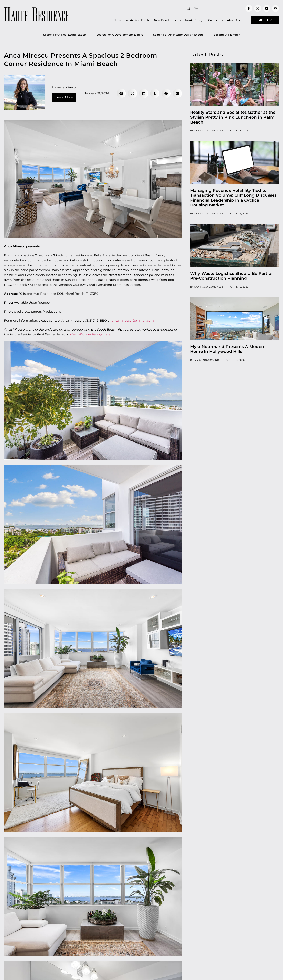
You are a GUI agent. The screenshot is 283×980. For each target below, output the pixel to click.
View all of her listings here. (90, 335)
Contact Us (209, 21)
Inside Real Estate (131, 21)
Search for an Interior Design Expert (178, 36)
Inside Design (188, 21)
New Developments (161, 21)
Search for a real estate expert (65, 36)
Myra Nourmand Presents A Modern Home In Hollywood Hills (228, 350)
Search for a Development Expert (120, 36)
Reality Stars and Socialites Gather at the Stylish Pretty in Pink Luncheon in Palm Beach (233, 118)
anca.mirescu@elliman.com (133, 322)
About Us (227, 21)
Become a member (227, 36)
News (111, 21)
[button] (121, 94)
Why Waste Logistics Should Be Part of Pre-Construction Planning (231, 277)
